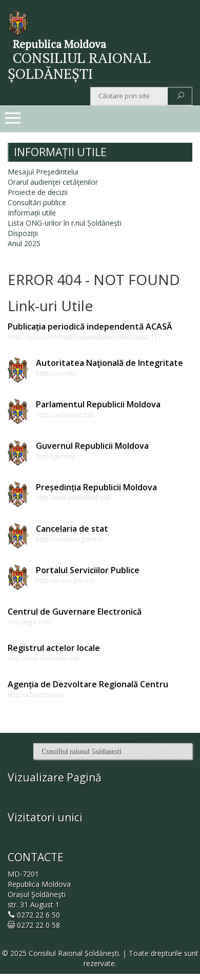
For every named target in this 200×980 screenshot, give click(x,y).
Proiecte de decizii (38, 192)
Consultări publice (37, 202)
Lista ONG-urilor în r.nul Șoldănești (65, 223)
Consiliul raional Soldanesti (81, 751)
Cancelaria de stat (72, 529)
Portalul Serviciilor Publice (88, 570)
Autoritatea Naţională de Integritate (109, 363)
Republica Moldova (59, 44)
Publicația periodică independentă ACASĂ (90, 326)
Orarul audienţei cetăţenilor (53, 182)
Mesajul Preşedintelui (43, 172)
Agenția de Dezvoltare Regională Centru (88, 684)
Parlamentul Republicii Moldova (98, 404)
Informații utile (32, 213)
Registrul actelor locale (54, 648)
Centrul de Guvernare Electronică (75, 612)
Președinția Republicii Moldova (96, 487)
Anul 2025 (24, 243)
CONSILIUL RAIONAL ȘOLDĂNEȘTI (79, 66)
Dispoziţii (23, 233)
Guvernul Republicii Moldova (92, 446)
